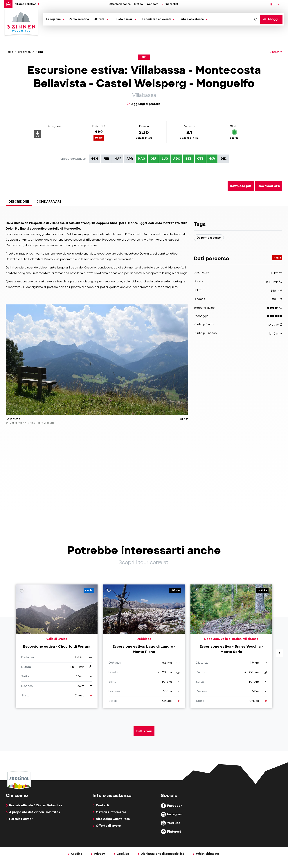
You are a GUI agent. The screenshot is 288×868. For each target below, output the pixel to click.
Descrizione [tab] (19, 202)
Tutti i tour (144, 743)
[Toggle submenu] (55, 19)
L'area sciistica (79, 19)
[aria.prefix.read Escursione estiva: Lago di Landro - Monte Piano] (144, 652)
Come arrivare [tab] (49, 202)
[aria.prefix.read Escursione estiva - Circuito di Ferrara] (57, 652)
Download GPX (269, 186)
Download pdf (241, 186)
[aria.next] (280, 659)
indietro (276, 52)
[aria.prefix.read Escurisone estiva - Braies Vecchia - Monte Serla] (231, 652)
